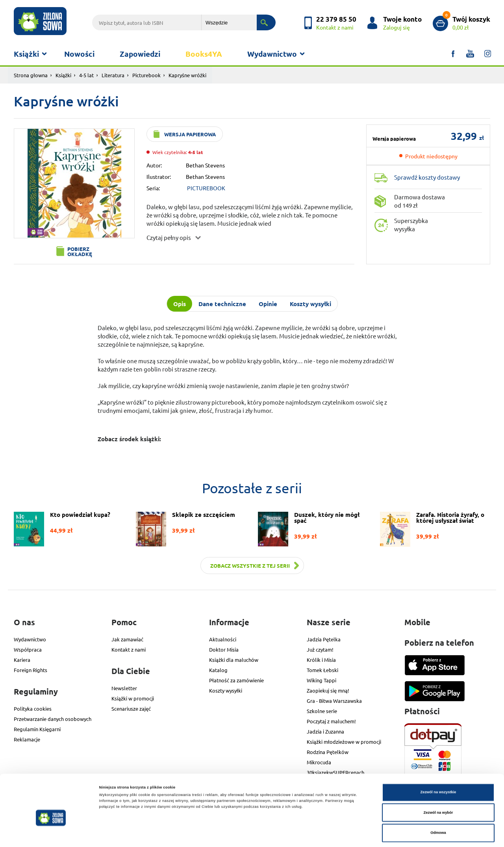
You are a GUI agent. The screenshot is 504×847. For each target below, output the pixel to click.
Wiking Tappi (321, 680)
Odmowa (438, 804)
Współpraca (28, 649)
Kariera (22, 660)
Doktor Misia (224, 649)
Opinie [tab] (268, 304)
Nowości (79, 54)
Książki (26, 54)
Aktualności (223, 639)
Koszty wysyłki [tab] (310, 304)
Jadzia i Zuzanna (325, 731)
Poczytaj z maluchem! (331, 721)
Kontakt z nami (129, 649)
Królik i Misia (321, 660)
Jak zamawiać (127, 639)
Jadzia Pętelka (324, 639)
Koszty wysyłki (226, 690)
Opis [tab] (180, 304)
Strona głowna (31, 75)
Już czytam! (320, 649)
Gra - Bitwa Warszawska (334, 701)
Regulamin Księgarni (37, 729)
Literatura (113, 75)
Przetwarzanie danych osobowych (53, 719)
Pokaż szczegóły (331, 834)
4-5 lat (86, 75)
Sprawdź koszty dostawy (427, 177)
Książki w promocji (133, 698)
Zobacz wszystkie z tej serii (250, 566)
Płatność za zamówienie (236, 680)
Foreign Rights (31, 670)
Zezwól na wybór (438, 784)
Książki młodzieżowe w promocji (344, 742)
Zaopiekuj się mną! (328, 690)
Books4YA (204, 54)
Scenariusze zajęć (131, 709)
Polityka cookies (33, 709)
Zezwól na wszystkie (438, 763)
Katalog (218, 670)
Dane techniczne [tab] (222, 304)
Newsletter (124, 688)
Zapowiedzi (140, 54)
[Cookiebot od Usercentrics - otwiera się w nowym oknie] (51, 834)
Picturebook (146, 75)
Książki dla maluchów (234, 660)
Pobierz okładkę (80, 251)
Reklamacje (27, 739)
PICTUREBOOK (206, 188)
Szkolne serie (322, 711)
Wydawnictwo (272, 54)
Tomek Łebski (322, 670)
